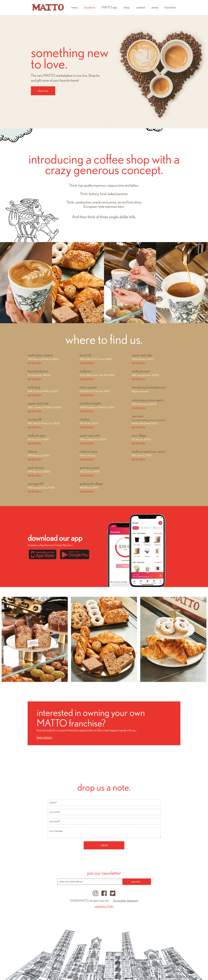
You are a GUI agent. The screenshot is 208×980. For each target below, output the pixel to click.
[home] (48, 7)
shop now (43, 91)
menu (75, 7)
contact (141, 7)
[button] (6, 72)
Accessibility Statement (126, 901)
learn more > (45, 737)
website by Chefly (104, 906)
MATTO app (109, 7)
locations (90, 7)
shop (127, 7)
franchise (170, 7)
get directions (35, 363)
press (155, 7)
